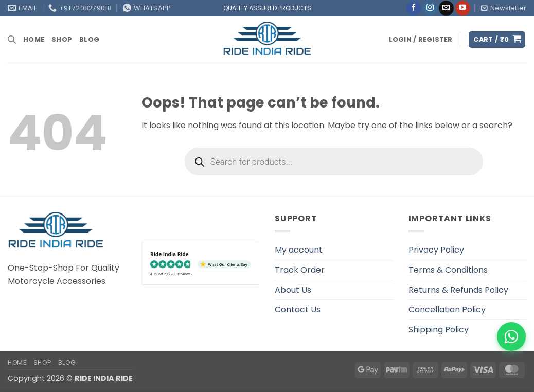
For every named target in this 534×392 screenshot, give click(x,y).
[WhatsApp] (511, 336)
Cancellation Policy (447, 309)
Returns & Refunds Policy (458, 290)
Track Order (300, 270)
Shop (62, 39)
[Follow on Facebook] (413, 8)
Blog (89, 39)
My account (299, 250)
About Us (293, 290)
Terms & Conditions (448, 270)
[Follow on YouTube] (463, 8)
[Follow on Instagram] (430, 8)
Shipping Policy (439, 329)
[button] (504, 8)
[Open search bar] (12, 40)
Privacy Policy (436, 250)
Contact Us (298, 309)
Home (34, 39)
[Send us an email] (446, 8)
